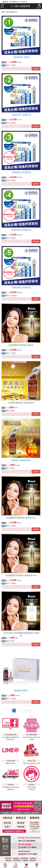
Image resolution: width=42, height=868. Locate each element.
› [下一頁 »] (31, 711)
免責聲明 (33, 858)
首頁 (5, 2)
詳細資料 (36, 69)
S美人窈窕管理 (20, 6)
